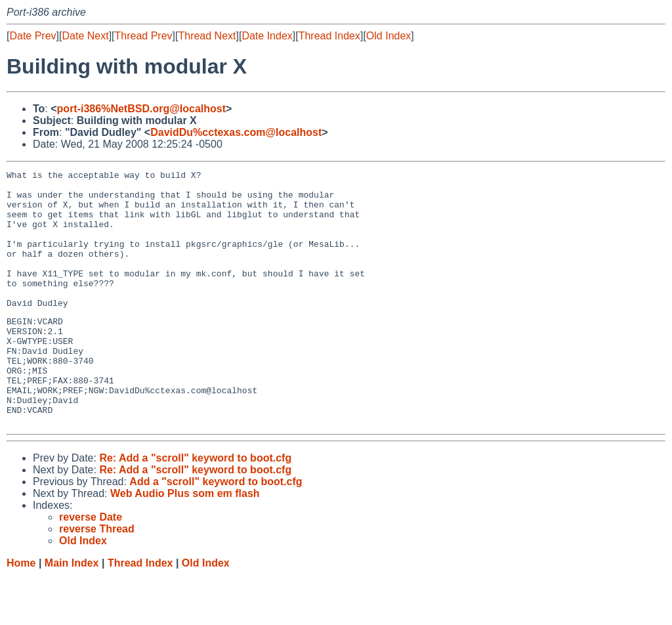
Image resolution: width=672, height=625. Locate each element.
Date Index (267, 36)
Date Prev (32, 36)
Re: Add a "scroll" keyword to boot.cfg (195, 507)
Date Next (85, 36)
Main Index (72, 612)
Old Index (388, 36)
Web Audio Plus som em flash (185, 543)
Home (21, 612)
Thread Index (329, 36)
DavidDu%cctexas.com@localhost (236, 132)
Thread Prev (144, 36)
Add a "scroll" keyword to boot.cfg (216, 531)
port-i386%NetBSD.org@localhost (141, 109)
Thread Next (207, 36)
